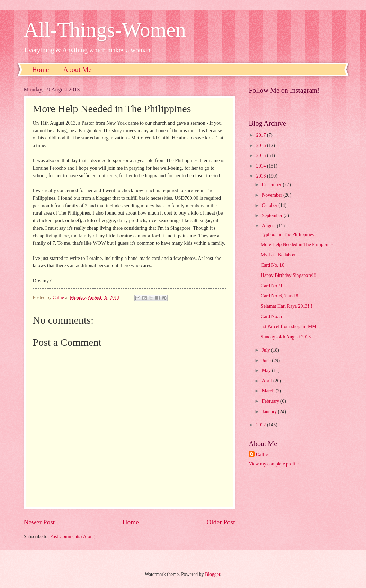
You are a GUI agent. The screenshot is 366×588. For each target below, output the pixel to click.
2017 (262, 135)
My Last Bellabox (278, 255)
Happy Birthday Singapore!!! (289, 275)
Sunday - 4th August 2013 (286, 337)
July (266, 350)
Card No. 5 (271, 316)
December (272, 185)
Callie (262, 455)
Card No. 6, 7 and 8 (279, 296)
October (270, 205)
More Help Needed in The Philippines (297, 245)
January (270, 412)
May (267, 370)
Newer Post (39, 522)
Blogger (213, 574)
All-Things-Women (105, 30)
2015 (262, 156)
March (269, 391)
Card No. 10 (273, 265)
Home (41, 70)
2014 (262, 166)
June (267, 360)
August (269, 226)
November (273, 195)
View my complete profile (274, 464)
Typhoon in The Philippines (287, 234)
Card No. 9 (271, 286)
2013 (262, 176)
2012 (262, 425)
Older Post (221, 522)
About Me (77, 70)
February (271, 401)
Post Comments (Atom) (73, 537)
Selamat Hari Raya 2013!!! (287, 306)
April (267, 381)
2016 (262, 146)
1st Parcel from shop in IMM (289, 327)
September (273, 215)
